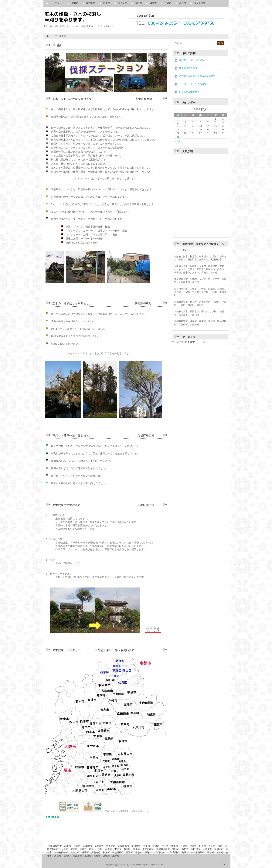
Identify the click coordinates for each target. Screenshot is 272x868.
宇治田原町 (118, 853)
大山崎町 (96, 853)
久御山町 (75, 853)
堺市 (220, 846)
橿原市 (183, 3)
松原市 (202, 846)
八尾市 (184, 846)
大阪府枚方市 (55, 846)
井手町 (85, 853)
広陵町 (88, 856)
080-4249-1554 (163, 23)
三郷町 (220, 853)
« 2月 (178, 141)
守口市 (138, 3)
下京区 (118, 849)
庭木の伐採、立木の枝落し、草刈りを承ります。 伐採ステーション (87, 17)
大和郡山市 (160, 853)
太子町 (64, 849)
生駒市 (139, 853)
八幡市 (168, 3)
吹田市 (165, 846)
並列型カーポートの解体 (192, 60)
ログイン (224, 864)
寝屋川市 (91, 3)
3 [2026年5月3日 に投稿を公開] (178, 122)
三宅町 (67, 856)
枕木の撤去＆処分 (188, 68)
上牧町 (107, 856)
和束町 (106, 853)
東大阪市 (123, 3)
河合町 (97, 856)
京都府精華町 (61, 853)
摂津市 (156, 846)
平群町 (211, 853)
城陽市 (153, 3)
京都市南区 (148, 849)
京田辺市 (195, 849)
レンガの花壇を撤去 (189, 92)
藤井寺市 (99, 846)
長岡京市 (219, 849)
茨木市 (77, 846)
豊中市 (175, 846)
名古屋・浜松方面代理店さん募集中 (197, 76)
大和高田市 (174, 853)
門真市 (107, 3)
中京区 (109, 849)
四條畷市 (87, 846)
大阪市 (212, 846)
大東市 (147, 846)
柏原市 (193, 846)
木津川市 (207, 849)
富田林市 (136, 846)
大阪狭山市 (123, 846)
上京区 (99, 849)
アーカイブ (178, 342)
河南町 (74, 849)
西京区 (127, 849)
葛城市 (185, 853)
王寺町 (116, 856)
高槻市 (68, 846)
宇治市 (176, 849)
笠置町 (129, 853)
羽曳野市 (111, 846)
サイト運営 (200, 3)
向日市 (185, 849)
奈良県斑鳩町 (198, 853)
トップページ (57, 3)
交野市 (75, 3)
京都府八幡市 (163, 849)
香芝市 (148, 853)
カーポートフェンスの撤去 (193, 84)
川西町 (58, 856)
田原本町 (77, 856)
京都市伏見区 (87, 849)
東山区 (137, 849)
